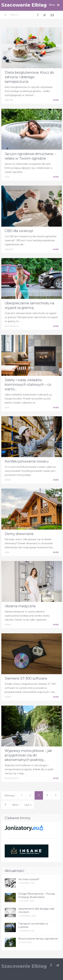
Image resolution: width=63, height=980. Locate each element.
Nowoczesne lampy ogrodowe (38, 939)
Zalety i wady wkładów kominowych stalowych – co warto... (28, 385)
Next (16, 805)
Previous (9, 796)
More (56, 100)
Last (28, 805)
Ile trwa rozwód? (29, 879)
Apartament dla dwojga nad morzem (36, 910)
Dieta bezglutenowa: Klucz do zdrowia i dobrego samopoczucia (29, 77)
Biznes (8, 480)
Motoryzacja (12, 326)
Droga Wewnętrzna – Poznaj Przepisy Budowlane (36, 895)
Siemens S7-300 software (26, 678)
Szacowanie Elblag (24, 5)
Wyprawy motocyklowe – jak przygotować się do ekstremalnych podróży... (28, 755)
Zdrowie (9, 100)
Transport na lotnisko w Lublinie (33, 925)
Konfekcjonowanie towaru (27, 461)
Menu (52, 5)
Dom (7, 177)
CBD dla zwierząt (19, 231)
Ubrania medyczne (20, 606)
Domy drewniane (19, 534)
